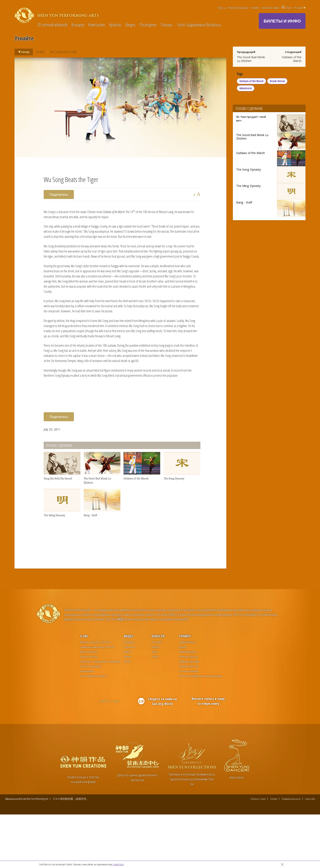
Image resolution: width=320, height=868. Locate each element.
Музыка (183, 700)
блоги (154, 705)
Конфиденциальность (291, 852)
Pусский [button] (300, 8)
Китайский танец (187, 695)
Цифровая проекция (189, 714)
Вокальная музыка (188, 705)
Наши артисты (87, 724)
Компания (97, 25)
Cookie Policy (118, 864)
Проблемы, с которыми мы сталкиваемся (100, 714)
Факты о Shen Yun (89, 710)
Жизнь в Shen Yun (89, 705)
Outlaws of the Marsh (292, 59)
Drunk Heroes (278, 82)
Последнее (148, 25)
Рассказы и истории (189, 724)
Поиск (287, 8)
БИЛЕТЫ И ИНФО (282, 21)
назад (23, 52)
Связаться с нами (270, 8)
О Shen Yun (129, 700)
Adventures (246, 90)
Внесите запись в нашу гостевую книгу (208, 754)
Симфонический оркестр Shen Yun (97, 700)
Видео (130, 25)
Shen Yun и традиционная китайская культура (201, 729)
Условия (274, 852)
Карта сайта (310, 852)
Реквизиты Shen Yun (189, 719)
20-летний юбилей (52, 25)
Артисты (115, 25)
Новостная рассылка (238, 8)
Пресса (222, 8)
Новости (158, 689)
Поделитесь (59, 194)
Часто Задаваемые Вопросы (199, 25)
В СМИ (127, 714)
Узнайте (255, 8)
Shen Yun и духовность (91, 719)
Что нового (157, 695)
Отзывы (167, 25)
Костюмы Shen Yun (188, 710)
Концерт (78, 25)
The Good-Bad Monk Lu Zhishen (251, 59)
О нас (84, 689)
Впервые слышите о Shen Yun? (95, 695)
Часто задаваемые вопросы (94, 729)
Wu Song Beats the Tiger (64, 52)
